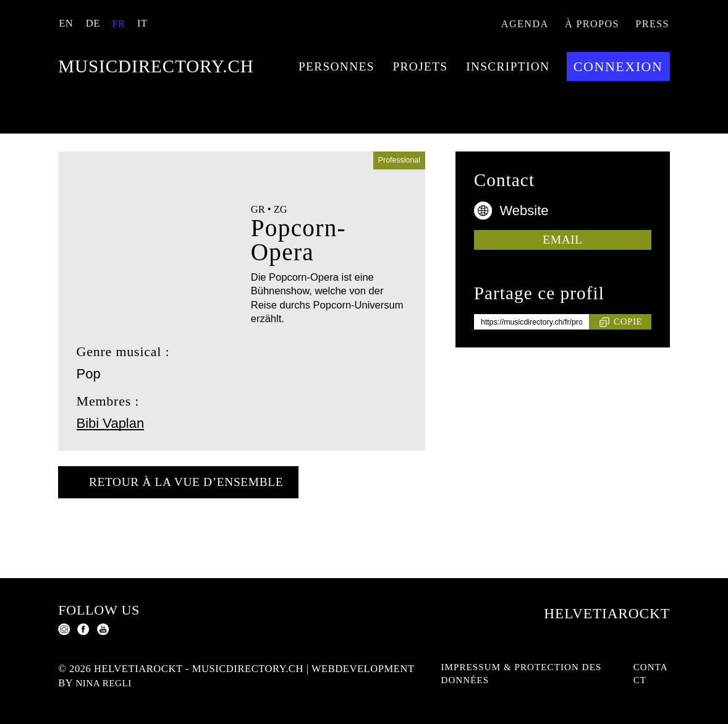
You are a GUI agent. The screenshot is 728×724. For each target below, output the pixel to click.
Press (651, 25)
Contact (650, 676)
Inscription (311, 167)
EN (65, 23)
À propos (586, 25)
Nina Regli (212, 683)
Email (563, 296)
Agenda (515, 25)
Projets (210, 167)
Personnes (113, 167)
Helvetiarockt (591, 611)
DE (91, 23)
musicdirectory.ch (234, 74)
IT (140, 23)
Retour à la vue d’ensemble (205, 540)
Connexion (430, 167)
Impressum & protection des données (517, 676)
